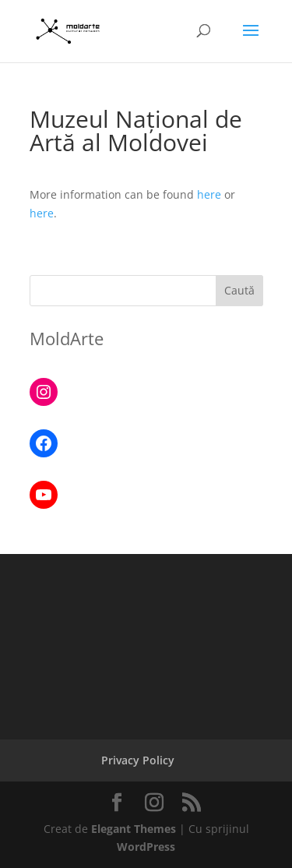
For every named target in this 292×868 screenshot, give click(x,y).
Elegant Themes (134, 829)
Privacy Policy (138, 760)
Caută (239, 290)
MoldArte (67, 338)
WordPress (146, 847)
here (209, 194)
